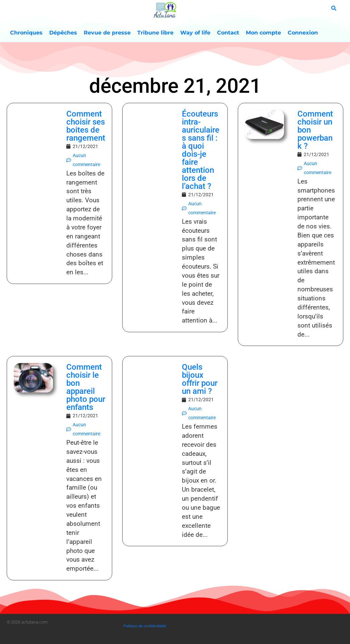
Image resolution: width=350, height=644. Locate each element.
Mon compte (263, 33)
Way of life (195, 33)
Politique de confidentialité (145, 626)
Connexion (303, 33)
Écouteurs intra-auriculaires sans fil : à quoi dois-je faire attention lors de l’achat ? (201, 150)
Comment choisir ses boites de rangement (86, 126)
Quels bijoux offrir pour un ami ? (200, 379)
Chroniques (26, 33)
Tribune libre (155, 33)
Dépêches (63, 33)
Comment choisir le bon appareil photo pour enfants (86, 387)
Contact (228, 33)
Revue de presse (107, 33)
